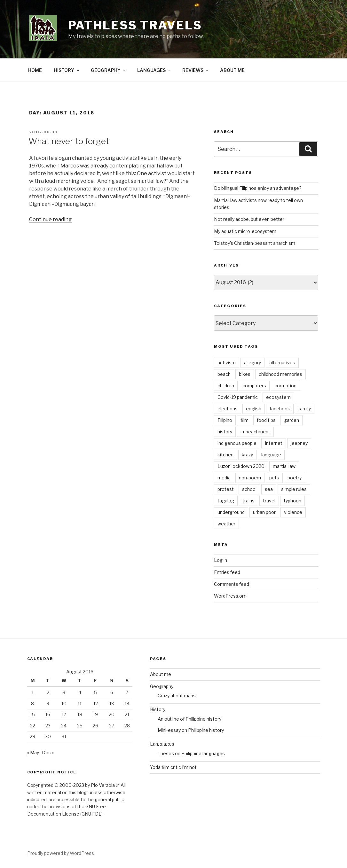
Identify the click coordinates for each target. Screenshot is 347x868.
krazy (247, 455)
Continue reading (50, 219)
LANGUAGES (154, 70)
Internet (274, 443)
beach (224, 374)
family (305, 409)
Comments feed (232, 584)
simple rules (294, 489)
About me (161, 674)
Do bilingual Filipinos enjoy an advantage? (258, 188)
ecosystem (278, 397)
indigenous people (237, 443)
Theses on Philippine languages (191, 753)
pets (274, 478)
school (249, 489)
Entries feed (227, 572)
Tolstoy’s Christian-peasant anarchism (255, 243)
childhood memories (280, 374)
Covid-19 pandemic (238, 397)
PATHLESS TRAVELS (135, 25)
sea (269, 489)
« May (33, 752)
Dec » (48, 752)
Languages (162, 744)
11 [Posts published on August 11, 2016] (80, 704)
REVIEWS (196, 70)
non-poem (250, 478)
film (244, 420)
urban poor (264, 512)
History (158, 709)
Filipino (225, 420)
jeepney (299, 443)
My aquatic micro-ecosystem (245, 231)
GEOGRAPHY (109, 70)
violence (293, 512)
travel (269, 501)
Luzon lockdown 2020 (241, 466)
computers (254, 386)
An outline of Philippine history (189, 719)
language (271, 455)
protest (226, 489)
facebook (280, 409)
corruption (285, 386)
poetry (295, 478)
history (225, 432)
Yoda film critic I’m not (173, 767)
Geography (162, 686)
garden (292, 420)
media (224, 478)
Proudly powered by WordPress (61, 853)
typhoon (292, 501)
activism (227, 363)
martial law (284, 466)
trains (248, 501)
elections (228, 409)
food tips (266, 420)
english (254, 409)
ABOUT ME (232, 70)
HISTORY (67, 70)
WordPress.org (230, 596)
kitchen (225, 455)
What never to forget (69, 141)
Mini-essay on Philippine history (191, 730)
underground (231, 512)
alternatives (282, 363)
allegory (252, 363)
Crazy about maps (177, 696)
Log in (221, 560)
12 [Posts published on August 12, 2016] (96, 704)
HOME (35, 70)
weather (226, 524)
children (226, 386)
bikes (245, 374)
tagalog (226, 501)
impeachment (255, 432)
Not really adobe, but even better (249, 219)
